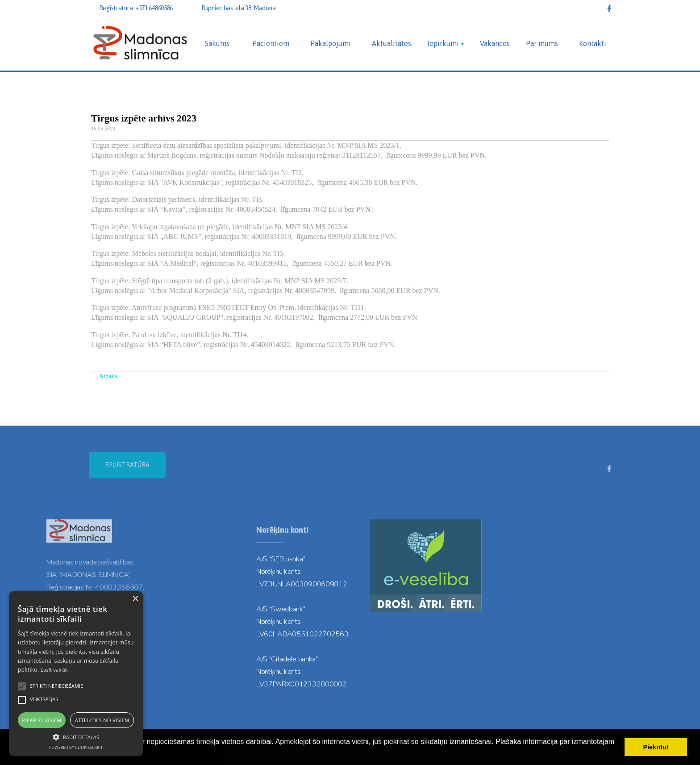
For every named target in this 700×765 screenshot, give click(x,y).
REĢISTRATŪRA (127, 482)
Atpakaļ (109, 376)
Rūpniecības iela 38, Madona (238, 8)
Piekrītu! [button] (656, 747)
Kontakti (593, 43)
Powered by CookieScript (76, 747)
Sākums (217, 43)
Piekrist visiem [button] (42, 720)
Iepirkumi (443, 43)
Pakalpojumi (331, 43)
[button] (76, 736)
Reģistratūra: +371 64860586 (136, 8)
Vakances (495, 43)
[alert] (76, 674)
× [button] (135, 599)
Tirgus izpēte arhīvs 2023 (144, 118)
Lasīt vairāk (54, 670)
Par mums (542, 43)
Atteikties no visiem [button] (102, 720)
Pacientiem (271, 43)
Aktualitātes (392, 43)
